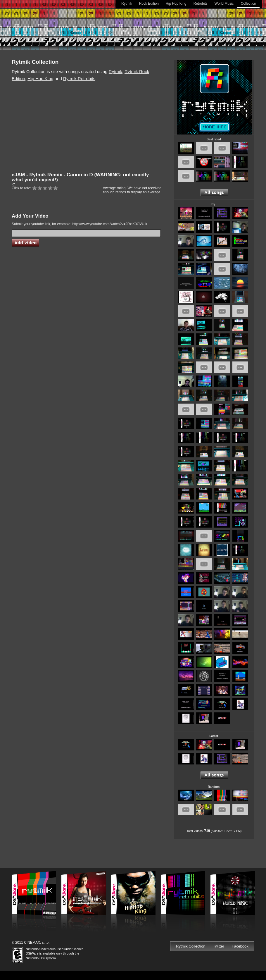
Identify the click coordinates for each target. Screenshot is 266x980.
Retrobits (201, 4)
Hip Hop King (176, 4)
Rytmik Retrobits (79, 79)
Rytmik (127, 4)
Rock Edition (149, 4)
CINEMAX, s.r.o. (37, 943)
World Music (224, 4)
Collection (249, 4)
